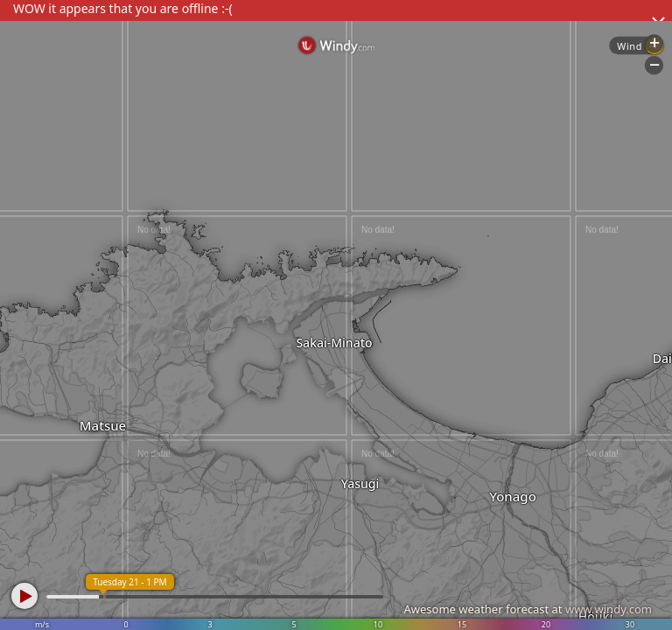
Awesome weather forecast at (528, 609)
